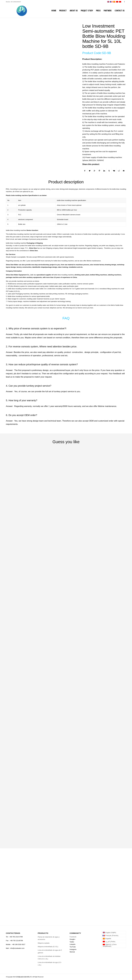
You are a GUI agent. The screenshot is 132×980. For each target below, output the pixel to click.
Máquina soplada (44, 943)
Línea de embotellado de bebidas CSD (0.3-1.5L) (49, 957)
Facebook (73, 937)
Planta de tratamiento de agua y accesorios (49, 938)
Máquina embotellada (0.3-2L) (48, 947)
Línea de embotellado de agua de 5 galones (50, 951)
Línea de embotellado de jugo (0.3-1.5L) (50, 964)
